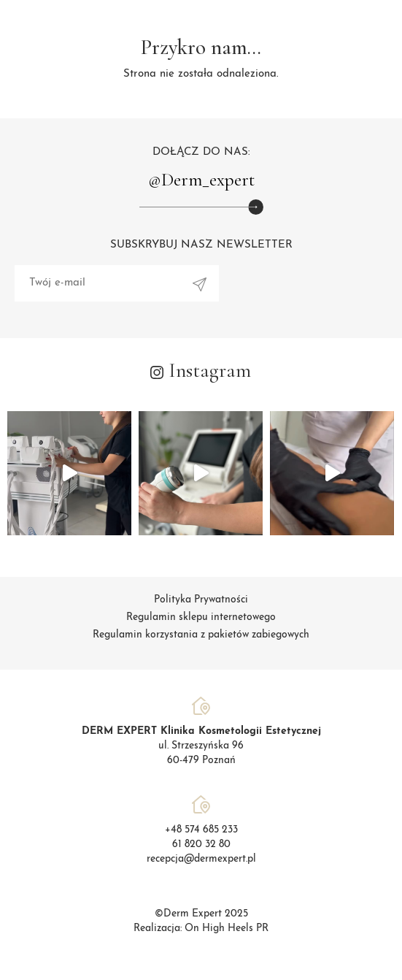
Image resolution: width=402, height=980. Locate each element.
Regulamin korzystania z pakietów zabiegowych (201, 635)
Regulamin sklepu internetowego (201, 617)
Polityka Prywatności (201, 600)
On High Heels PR (227, 929)
